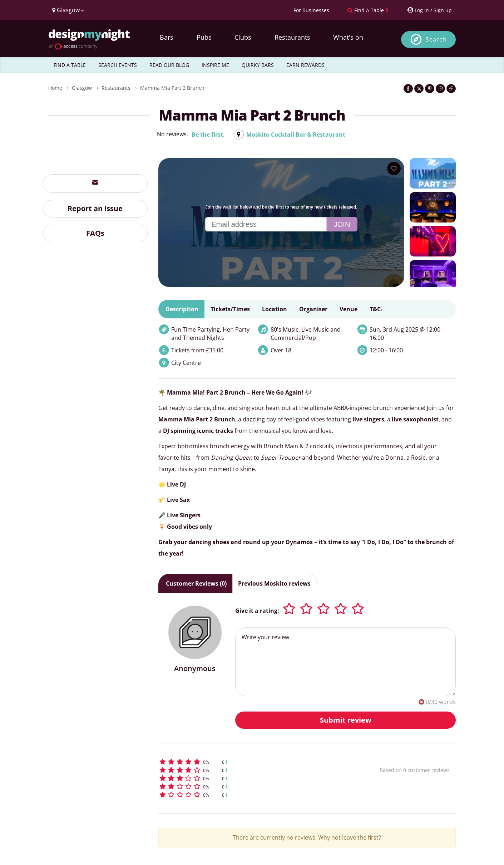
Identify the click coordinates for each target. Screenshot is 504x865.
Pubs (204, 37)
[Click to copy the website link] (451, 89)
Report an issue (95, 208)
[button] (256, 762)
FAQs (95, 233)
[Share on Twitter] (419, 89)
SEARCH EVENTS (118, 65)
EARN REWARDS (305, 65)
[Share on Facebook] (408, 89)
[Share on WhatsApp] (440, 89)
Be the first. (208, 135)
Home (55, 88)
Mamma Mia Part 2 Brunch (172, 88)
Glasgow (82, 88)
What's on (348, 37)
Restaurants (292, 37)
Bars (167, 37)
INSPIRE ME (215, 65)
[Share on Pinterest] (430, 89)
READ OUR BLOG (169, 65)
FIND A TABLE (70, 65)
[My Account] (429, 10)
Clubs (243, 37)
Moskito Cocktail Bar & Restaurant (296, 135)
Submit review (346, 720)
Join (342, 224)
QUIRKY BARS (258, 65)
